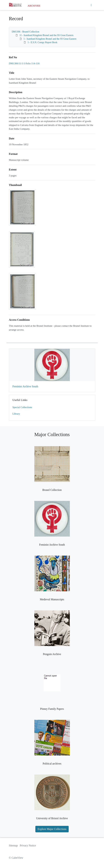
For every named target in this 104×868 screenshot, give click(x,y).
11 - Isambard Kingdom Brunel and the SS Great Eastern (46, 35)
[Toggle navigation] (91, 5)
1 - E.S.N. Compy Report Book (42, 42)
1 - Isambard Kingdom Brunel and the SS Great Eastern (50, 39)
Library (16, 414)
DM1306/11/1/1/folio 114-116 (24, 63)
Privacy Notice (28, 845)
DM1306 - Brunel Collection (26, 32)
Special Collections (22, 407)
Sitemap (13, 845)
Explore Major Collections (52, 829)
